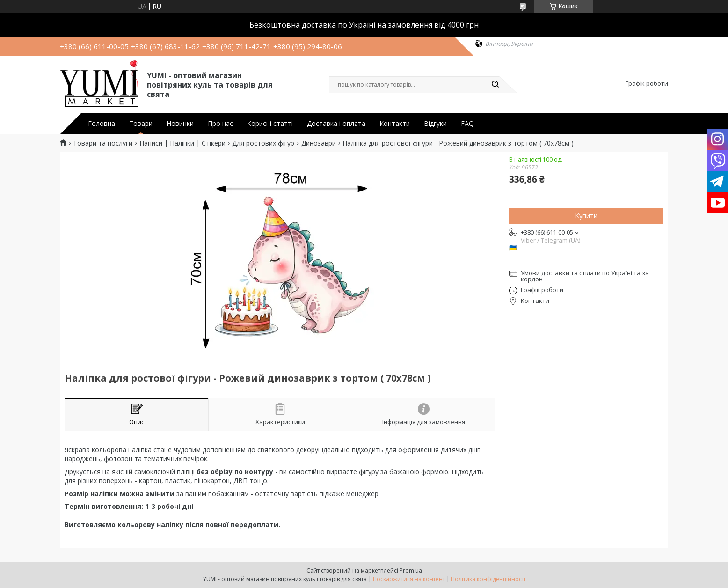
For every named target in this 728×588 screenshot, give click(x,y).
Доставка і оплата (336, 124)
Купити (586, 216)
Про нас (220, 124)
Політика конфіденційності (488, 579)
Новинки (180, 124)
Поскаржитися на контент (409, 579)
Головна (102, 124)
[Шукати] (495, 85)
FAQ (467, 124)
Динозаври (319, 143)
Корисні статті (270, 124)
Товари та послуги (103, 143)
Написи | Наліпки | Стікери (182, 143)
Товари (141, 124)
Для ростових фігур (263, 143)
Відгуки (435, 124)
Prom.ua (411, 570)
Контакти (395, 124)
